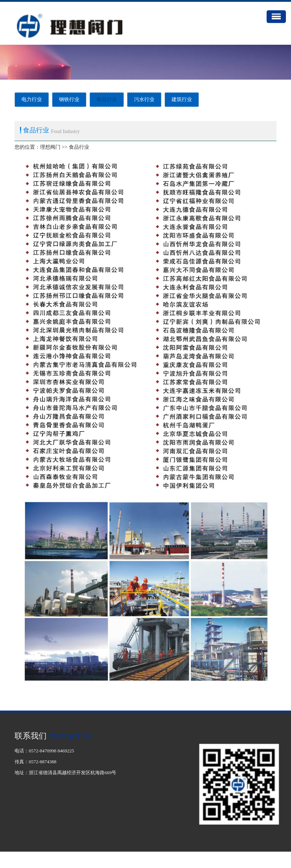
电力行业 (32, 99)
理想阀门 (50, 147)
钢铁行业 (69, 99)
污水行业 (144, 99)
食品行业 (107, 99)
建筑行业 (182, 99)
